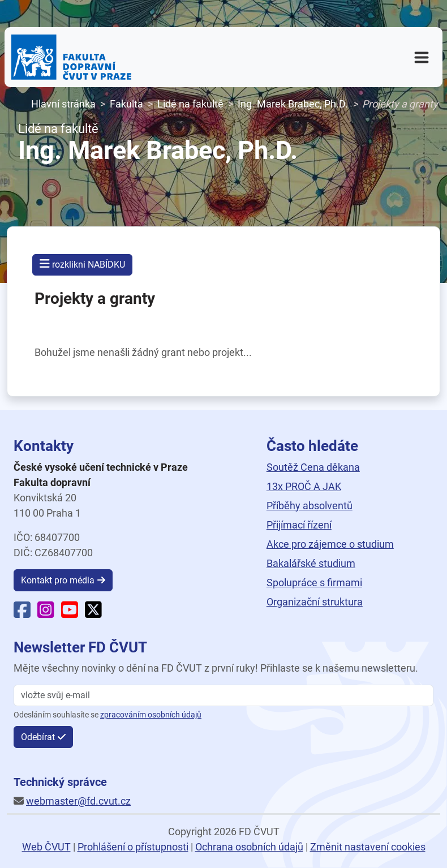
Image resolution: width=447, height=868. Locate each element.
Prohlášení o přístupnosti (133, 847)
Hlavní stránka (63, 104)
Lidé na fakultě (190, 104)
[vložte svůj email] (223, 695)
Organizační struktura (315, 602)
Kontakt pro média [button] (58, 580)
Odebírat (38, 737)
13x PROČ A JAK (304, 486)
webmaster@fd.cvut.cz (78, 801)
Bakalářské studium (311, 563)
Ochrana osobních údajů (249, 847)
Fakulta (126, 104)
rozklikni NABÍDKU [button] (82, 264)
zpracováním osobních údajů (151, 715)
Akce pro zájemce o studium (330, 544)
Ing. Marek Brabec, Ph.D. (293, 104)
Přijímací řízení (299, 525)
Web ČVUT (46, 847)
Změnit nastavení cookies (368, 847)
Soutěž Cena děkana (313, 467)
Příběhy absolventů (310, 506)
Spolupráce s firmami (314, 583)
